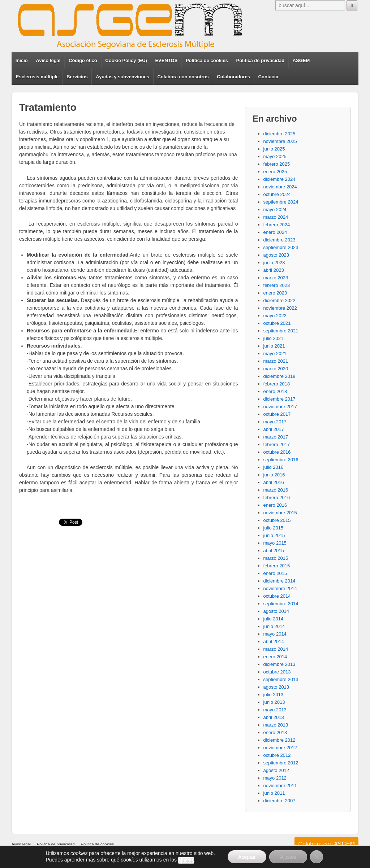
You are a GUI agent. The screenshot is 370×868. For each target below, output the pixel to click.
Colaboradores (233, 77)
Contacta (268, 77)
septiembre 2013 (281, 679)
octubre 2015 (277, 520)
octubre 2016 (277, 452)
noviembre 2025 (280, 141)
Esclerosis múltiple (37, 77)
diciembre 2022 (279, 300)
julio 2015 (274, 528)
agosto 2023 (276, 255)
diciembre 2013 (279, 664)
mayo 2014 (275, 634)
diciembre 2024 (279, 179)
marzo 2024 (276, 217)
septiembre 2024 (281, 202)
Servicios (77, 77)
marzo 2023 (276, 278)
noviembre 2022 (280, 308)
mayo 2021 (275, 354)
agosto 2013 (276, 687)
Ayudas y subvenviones (122, 77)
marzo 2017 (276, 437)
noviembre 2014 (280, 588)
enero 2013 (275, 732)
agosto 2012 (276, 770)
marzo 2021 (276, 361)
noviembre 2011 (280, 786)
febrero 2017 (277, 444)
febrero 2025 (277, 164)
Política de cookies (207, 60)
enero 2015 (275, 573)
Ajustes (288, 857)
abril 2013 (274, 717)
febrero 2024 (277, 225)
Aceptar (247, 857)
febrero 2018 (277, 384)
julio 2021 (274, 338)
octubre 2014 (277, 596)
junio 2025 (274, 149)
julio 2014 (274, 619)
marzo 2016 (276, 490)
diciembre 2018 (279, 376)
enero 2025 (275, 172)
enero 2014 (275, 657)
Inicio (22, 60)
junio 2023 (274, 263)
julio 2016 (274, 467)
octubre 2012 (277, 755)
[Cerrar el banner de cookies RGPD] (317, 857)
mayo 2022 (275, 316)
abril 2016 (274, 482)
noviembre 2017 (280, 407)
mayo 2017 (275, 422)
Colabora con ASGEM (326, 844)
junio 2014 (274, 626)
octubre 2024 (277, 194)
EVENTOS (166, 60)
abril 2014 (274, 642)
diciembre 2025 (279, 134)
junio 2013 (274, 702)
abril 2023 (274, 270)
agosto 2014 (276, 611)
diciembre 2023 (279, 240)
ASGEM (301, 60)
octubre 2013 (277, 672)
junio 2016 (274, 475)
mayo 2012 (275, 778)
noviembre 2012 (280, 748)
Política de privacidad (261, 60)
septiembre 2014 (281, 604)
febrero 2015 (277, 566)
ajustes (186, 860)
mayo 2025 (275, 156)
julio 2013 (274, 695)
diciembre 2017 (279, 399)
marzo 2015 (276, 558)
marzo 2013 (276, 725)
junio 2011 (274, 793)
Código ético (83, 60)
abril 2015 (274, 551)
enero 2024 (275, 232)
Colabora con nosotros (183, 77)
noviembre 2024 (280, 187)
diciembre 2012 (279, 740)
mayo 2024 (275, 210)
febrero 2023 (277, 285)
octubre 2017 (277, 414)
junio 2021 (274, 346)
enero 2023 (275, 293)
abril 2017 (274, 429)
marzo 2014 (276, 649)
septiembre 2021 (281, 331)
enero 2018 (275, 391)
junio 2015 (274, 535)
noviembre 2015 (280, 513)
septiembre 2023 (281, 247)
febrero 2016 (277, 498)
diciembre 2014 (279, 581)
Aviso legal (48, 60)
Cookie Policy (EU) (126, 60)
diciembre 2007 (279, 801)
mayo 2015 (275, 543)
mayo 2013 (275, 710)
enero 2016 (275, 505)
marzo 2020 (276, 369)
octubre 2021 (277, 323)
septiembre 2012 (281, 763)
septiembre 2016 (281, 460)
